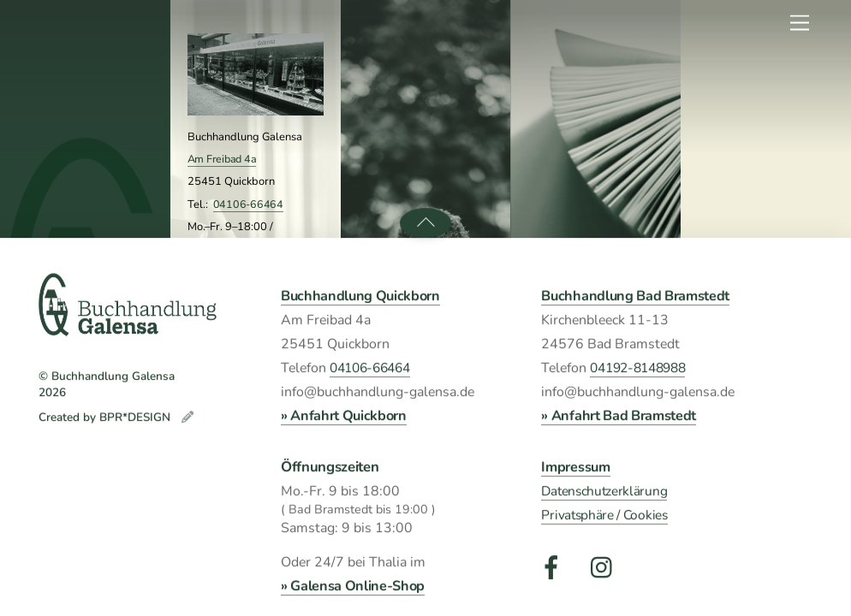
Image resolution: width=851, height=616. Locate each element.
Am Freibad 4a (222, 159)
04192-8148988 (255, 411)
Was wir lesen (595, 295)
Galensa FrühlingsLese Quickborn (428, 414)
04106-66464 (248, 204)
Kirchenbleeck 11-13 (237, 367)
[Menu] (800, 24)
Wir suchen (766, 295)
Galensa (101, 287)
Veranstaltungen (426, 295)
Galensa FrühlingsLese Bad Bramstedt (428, 495)
